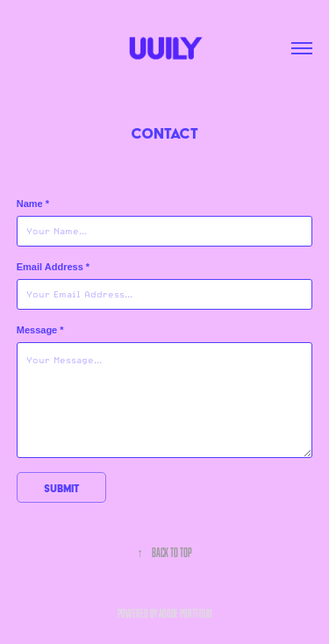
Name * (33, 204)
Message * (40, 330)
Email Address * (53, 267)
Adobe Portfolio (186, 613)
